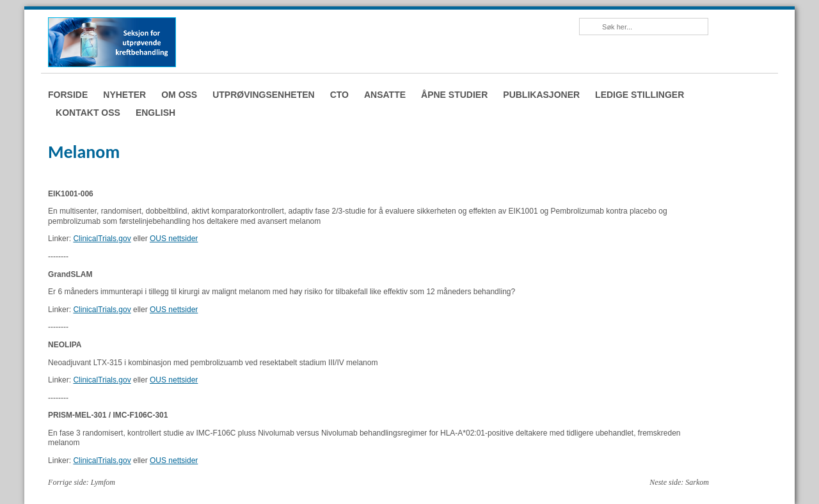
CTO (339, 95)
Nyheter (124, 95)
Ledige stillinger (640, 95)
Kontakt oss (88, 113)
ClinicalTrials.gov (102, 239)
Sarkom (697, 482)
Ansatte (385, 95)
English (155, 113)
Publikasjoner (541, 95)
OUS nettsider (174, 239)
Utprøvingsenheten (263, 95)
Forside (68, 95)
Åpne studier (454, 95)
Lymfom (103, 482)
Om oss (179, 95)
